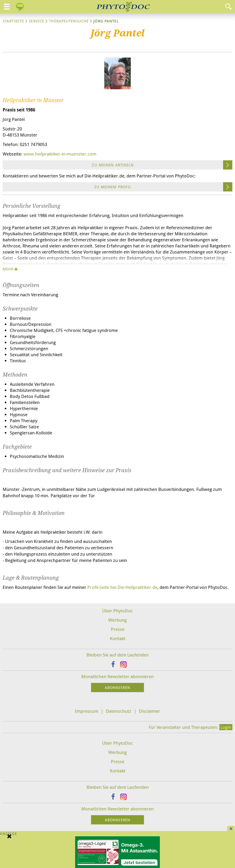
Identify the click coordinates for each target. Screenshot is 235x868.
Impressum (87, 711)
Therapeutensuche (69, 21)
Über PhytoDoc (118, 611)
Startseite (13, 21)
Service (37, 21)
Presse (118, 629)
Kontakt (118, 638)
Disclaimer (150, 711)
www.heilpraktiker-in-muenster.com (60, 154)
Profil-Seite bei (122, 587)
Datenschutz (119, 711)
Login (226, 727)
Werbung (118, 620)
